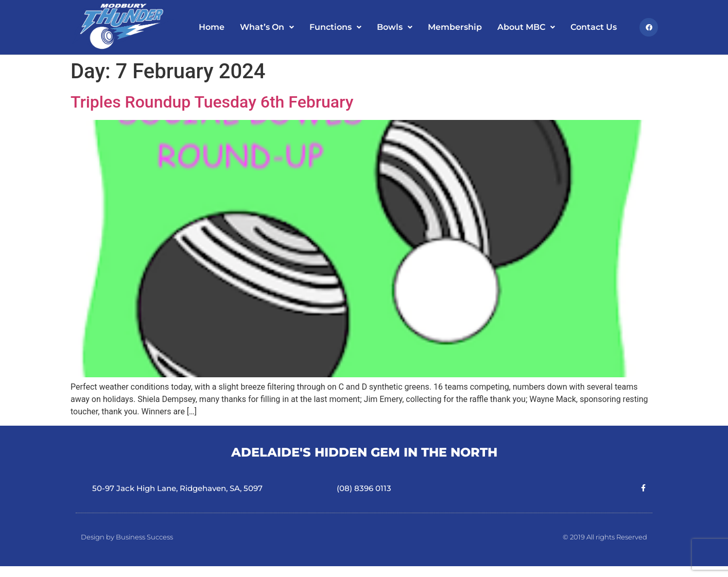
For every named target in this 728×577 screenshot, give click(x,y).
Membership (455, 27)
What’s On (267, 27)
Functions (335, 27)
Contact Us (594, 27)
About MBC (526, 27)
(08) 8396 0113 (364, 488)
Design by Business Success (127, 537)
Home (212, 27)
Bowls (395, 27)
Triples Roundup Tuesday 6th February (212, 102)
